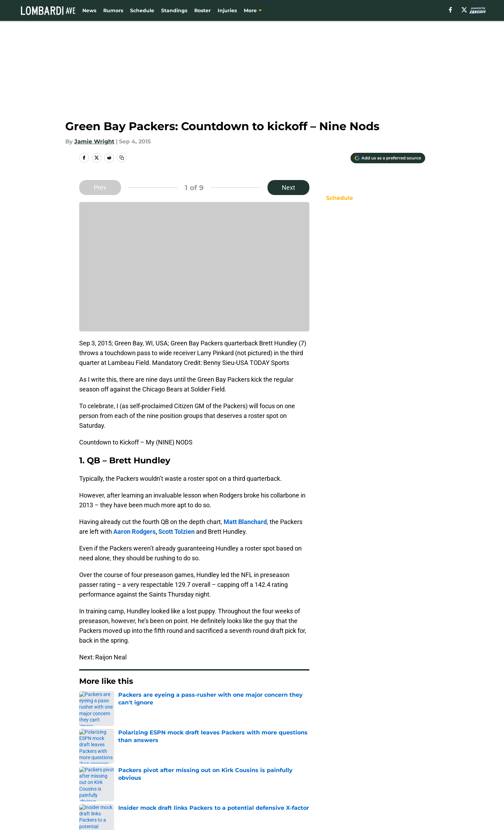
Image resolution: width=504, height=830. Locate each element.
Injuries (227, 10)
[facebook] (450, 10)
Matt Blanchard (245, 522)
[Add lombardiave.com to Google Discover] (388, 158)
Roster (202, 10)
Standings (174, 10)
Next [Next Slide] (288, 188)
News (89, 10)
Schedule (142, 10)
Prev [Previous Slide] (100, 188)
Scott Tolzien (176, 532)
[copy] (122, 158)
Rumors (113, 10)
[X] (464, 10)
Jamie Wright (94, 141)
